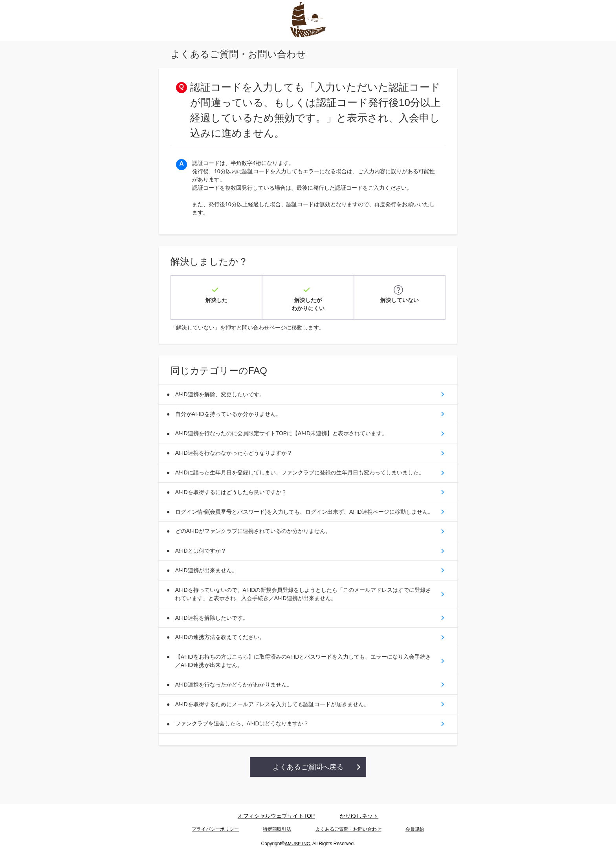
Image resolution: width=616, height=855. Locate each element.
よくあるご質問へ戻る (308, 783)
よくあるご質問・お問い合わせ (348, 830)
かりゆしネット (359, 817)
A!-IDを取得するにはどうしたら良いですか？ (232, 490)
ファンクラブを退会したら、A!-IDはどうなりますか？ (243, 739)
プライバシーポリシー (215, 830)
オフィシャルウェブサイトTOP (276, 817)
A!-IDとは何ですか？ (202, 559)
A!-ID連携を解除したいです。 (213, 629)
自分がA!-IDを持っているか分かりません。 (229, 408)
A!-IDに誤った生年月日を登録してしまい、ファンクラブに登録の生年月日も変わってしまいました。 (301, 469)
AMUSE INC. (298, 844)
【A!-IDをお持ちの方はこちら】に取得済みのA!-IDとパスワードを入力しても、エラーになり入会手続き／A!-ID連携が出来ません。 (304, 674)
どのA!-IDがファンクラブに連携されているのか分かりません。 (254, 539)
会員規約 (415, 830)
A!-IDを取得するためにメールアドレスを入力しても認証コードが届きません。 (273, 719)
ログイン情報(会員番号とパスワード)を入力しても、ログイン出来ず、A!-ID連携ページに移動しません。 (300, 514)
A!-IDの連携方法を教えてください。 (221, 649)
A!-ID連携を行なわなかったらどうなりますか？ (235, 449)
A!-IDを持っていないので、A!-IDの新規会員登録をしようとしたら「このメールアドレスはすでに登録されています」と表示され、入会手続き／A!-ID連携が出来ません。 (304, 604)
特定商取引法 (277, 830)
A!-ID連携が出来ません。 (207, 580)
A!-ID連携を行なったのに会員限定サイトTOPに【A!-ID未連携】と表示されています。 (282, 428)
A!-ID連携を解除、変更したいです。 (221, 388)
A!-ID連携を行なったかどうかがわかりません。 (235, 698)
